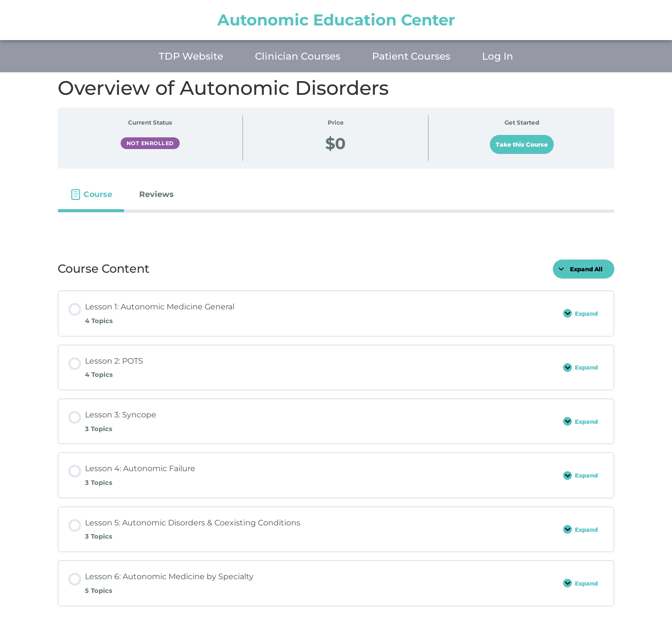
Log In (498, 56)
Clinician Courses (298, 56)
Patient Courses (411, 56)
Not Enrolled (150, 143)
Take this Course (522, 144)
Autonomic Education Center (336, 20)
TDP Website (191, 56)
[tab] (91, 195)
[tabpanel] (336, 228)
